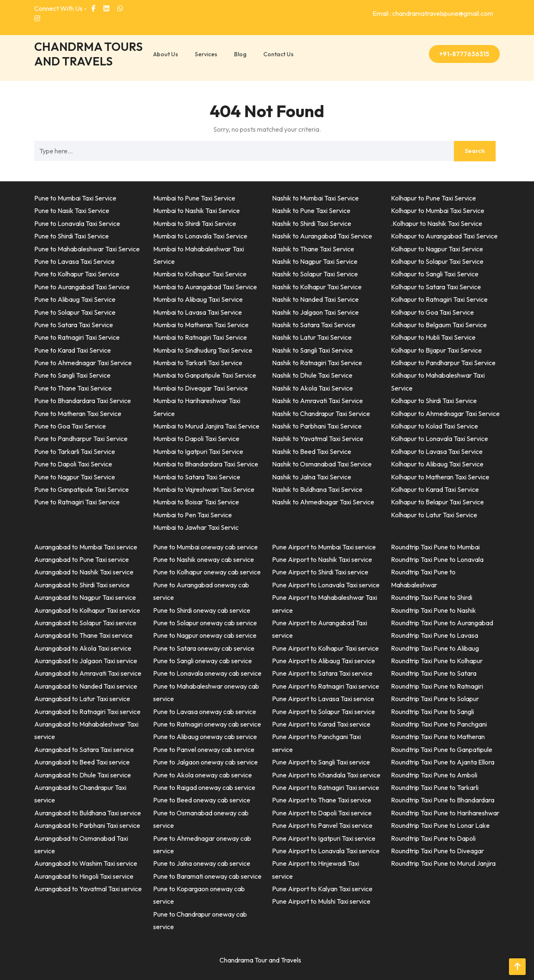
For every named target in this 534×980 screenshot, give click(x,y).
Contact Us (278, 54)
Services (206, 54)
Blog (240, 54)
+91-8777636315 (464, 54)
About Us (166, 54)
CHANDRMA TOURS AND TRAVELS (88, 54)
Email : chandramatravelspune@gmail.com (433, 13)
